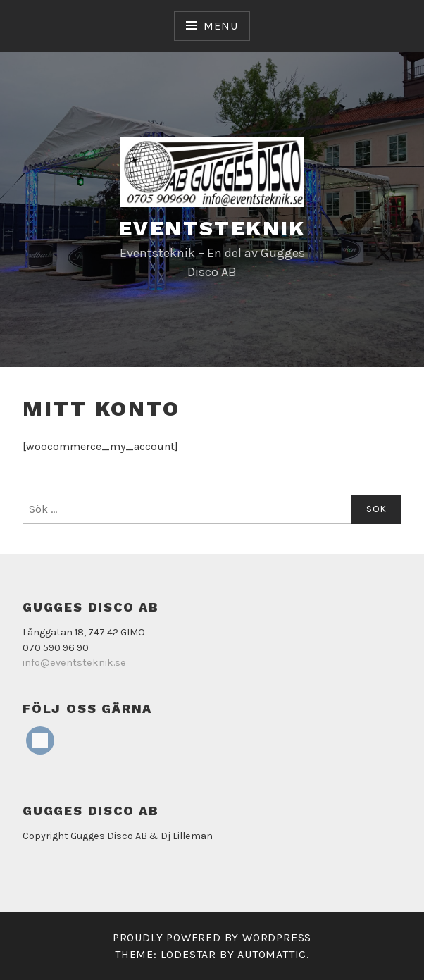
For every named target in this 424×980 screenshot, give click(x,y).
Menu (220, 26)
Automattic (272, 954)
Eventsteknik (212, 228)
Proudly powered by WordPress (212, 937)
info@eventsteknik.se (74, 663)
